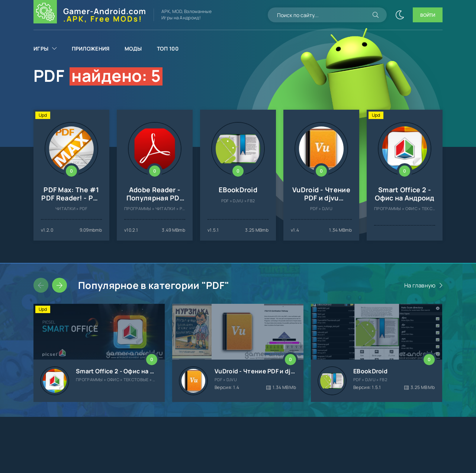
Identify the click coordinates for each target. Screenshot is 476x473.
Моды (133, 49)
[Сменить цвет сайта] (400, 15)
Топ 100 (168, 49)
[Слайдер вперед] (59, 285)
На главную (420, 285)
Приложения (91, 49)
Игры (41, 49)
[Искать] (376, 15)
